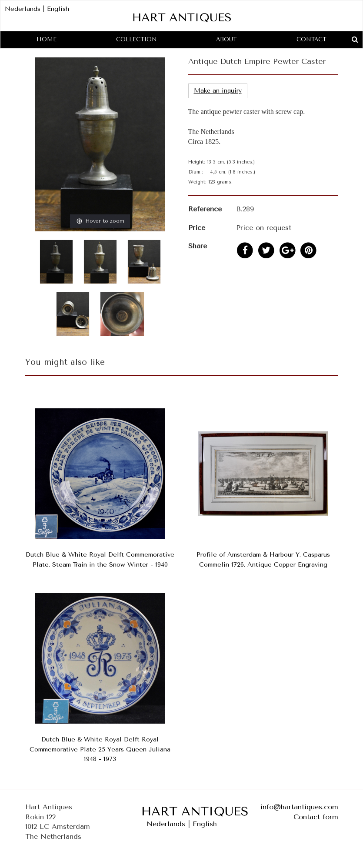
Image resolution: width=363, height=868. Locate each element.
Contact (311, 39)
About (226, 39)
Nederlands (23, 9)
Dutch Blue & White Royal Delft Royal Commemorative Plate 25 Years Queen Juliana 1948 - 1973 (100, 749)
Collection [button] (137, 39)
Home (47, 39)
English (58, 9)
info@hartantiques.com (299, 807)
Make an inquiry (218, 91)
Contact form (316, 817)
